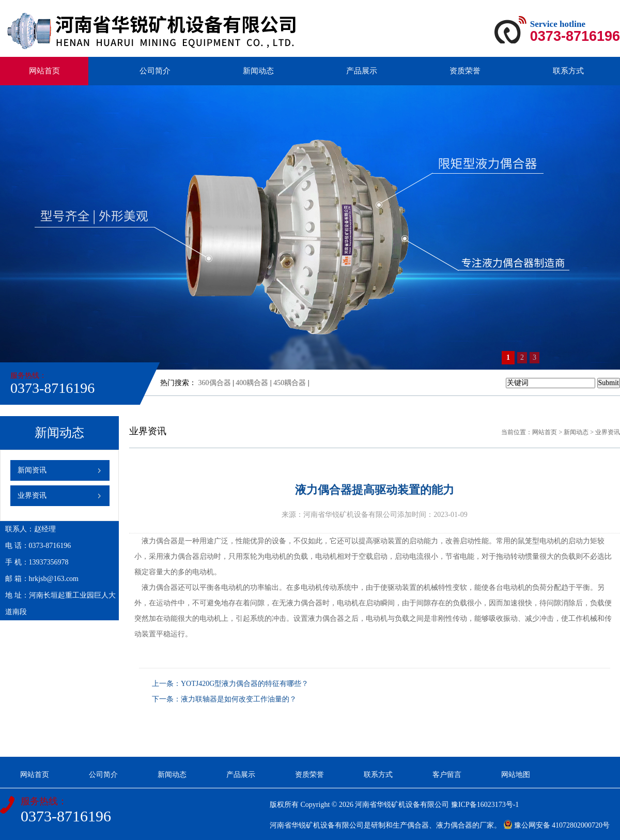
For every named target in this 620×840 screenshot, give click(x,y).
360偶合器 (215, 383)
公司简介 (155, 71)
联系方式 (568, 71)
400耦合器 (252, 383)
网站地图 (516, 775)
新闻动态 (258, 71)
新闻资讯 (32, 470)
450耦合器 (290, 383)
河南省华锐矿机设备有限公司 (402, 805)
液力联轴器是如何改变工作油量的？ (239, 699)
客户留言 (447, 775)
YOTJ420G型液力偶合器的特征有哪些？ (245, 684)
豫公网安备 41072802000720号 (557, 825)
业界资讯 (32, 495)
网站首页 (44, 71)
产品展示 (362, 71)
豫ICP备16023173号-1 (485, 805)
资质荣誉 (465, 71)
